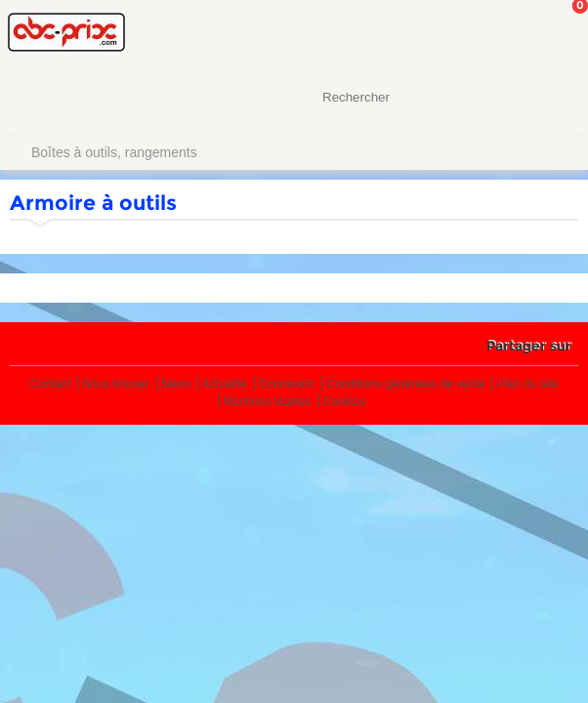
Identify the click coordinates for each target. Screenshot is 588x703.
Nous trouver (116, 384)
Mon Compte (500, 34)
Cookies (344, 402)
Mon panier (558, 34)
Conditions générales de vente (405, 384)
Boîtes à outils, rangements (114, 152)
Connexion (287, 384)
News (176, 384)
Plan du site (527, 384)
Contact (50, 384)
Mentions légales (268, 402)
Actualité (225, 384)
